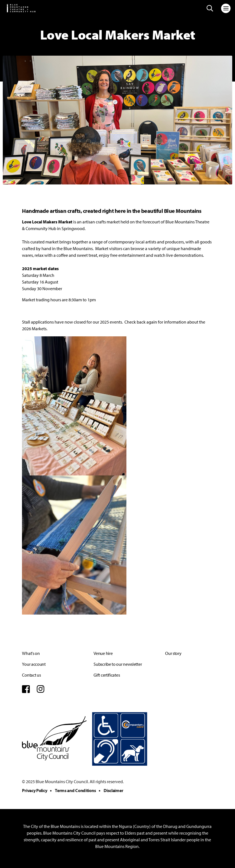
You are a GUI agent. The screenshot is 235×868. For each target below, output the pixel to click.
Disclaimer (113, 790)
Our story (173, 653)
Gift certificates (107, 675)
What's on (31, 653)
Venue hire (103, 653)
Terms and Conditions (75, 790)
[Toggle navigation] (226, 8)
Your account (34, 664)
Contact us (31, 675)
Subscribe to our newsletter (118, 664)
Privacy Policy (35, 790)
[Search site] (210, 8)
